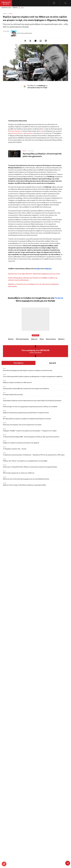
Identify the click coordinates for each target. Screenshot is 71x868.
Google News (41, 298)
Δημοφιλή (53, 363)
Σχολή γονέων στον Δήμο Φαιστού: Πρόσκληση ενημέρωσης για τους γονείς (34, 274)
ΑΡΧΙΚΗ (5, 14)
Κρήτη (11, 14)
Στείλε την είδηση (35, 352)
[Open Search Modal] (65, 3)
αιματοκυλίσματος (17, 133)
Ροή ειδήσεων (19, 363)
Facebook (59, 298)
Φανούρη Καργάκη (14, 131)
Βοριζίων (29, 133)
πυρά (42, 131)
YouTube (51, 301)
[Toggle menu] (54, 3)
